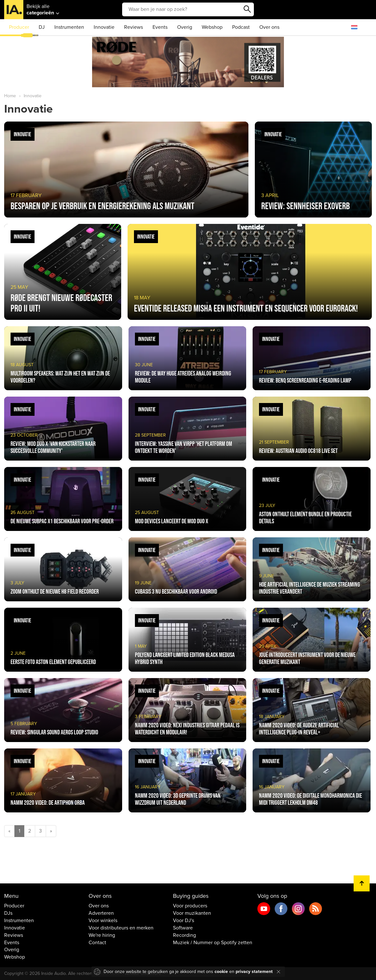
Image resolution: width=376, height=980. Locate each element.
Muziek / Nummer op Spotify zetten (213, 943)
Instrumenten (69, 27)
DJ (42, 27)
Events (160, 27)
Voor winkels (103, 921)
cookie (221, 972)
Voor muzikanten (192, 913)
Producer (19, 27)
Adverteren (101, 913)
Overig (185, 27)
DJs (8, 913)
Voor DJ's (184, 921)
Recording (184, 935)
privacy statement (254, 972)
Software (183, 928)
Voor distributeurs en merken (121, 928)
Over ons (269, 27)
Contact (97, 943)
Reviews (133, 27)
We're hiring (102, 935)
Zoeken (247, 9)
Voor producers (190, 906)
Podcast (241, 27)
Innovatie (104, 27)
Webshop (212, 27)
